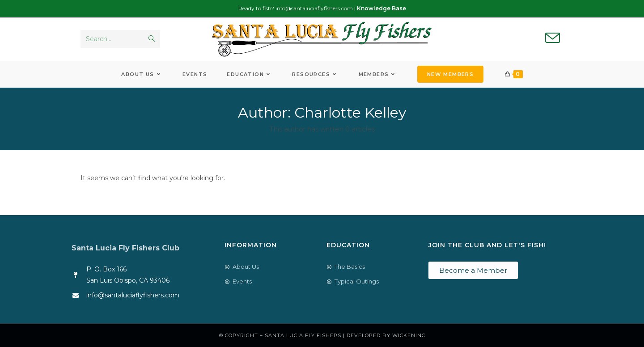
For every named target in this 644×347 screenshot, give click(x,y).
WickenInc (409, 335)
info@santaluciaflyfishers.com (314, 8)
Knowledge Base (381, 8)
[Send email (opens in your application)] (553, 38)
